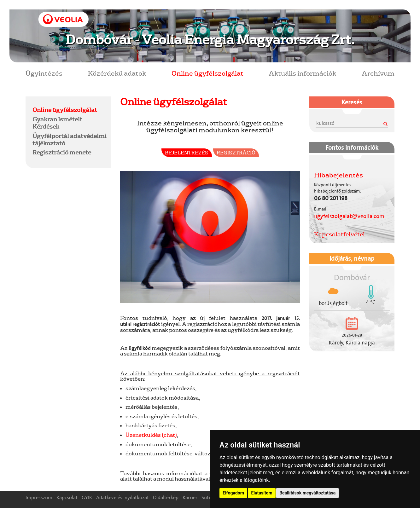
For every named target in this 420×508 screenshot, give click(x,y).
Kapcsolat (67, 497)
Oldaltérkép (166, 497)
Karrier (190, 497)
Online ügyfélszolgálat (207, 73)
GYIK (87, 497)
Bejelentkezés (187, 153)
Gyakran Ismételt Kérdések (57, 123)
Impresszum (39, 497)
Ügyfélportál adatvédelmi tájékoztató (70, 139)
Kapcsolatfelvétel (339, 234)
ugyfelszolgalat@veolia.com (349, 216)
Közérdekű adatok (117, 73)
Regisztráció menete (62, 152)
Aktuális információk (302, 73)
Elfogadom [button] (233, 493)
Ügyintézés (44, 73)
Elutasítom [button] (262, 493)
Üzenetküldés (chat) (151, 435)
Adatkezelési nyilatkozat (122, 497)
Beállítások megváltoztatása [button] (307, 493)
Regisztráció (236, 153)
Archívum (378, 73)
